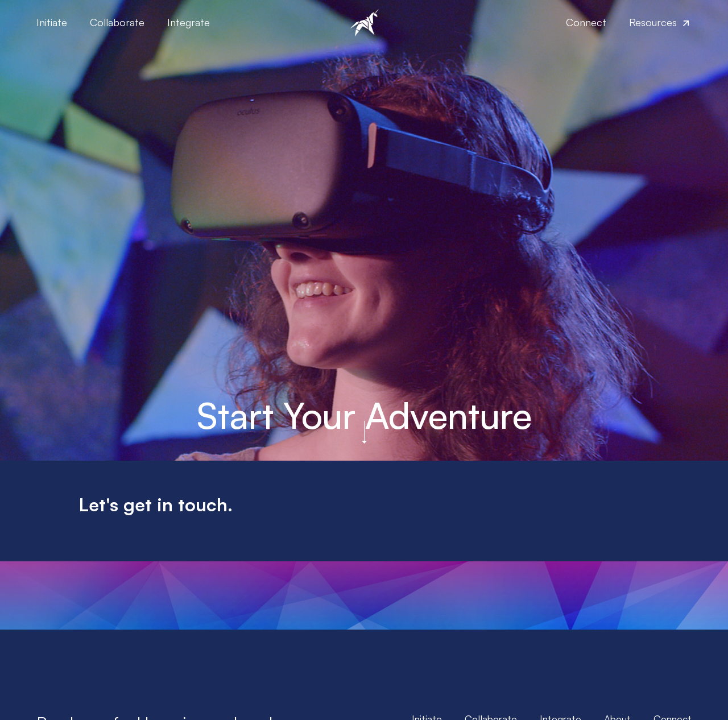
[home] (364, 23)
